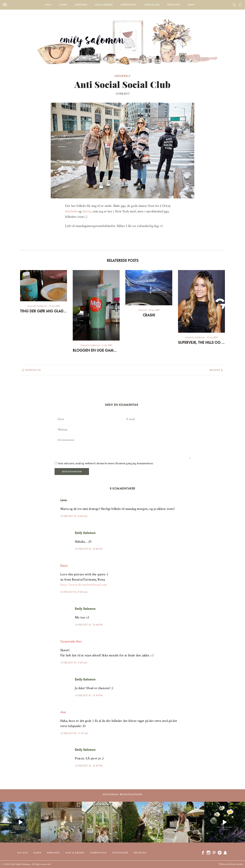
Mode (63, 5)
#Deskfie (215, 370)
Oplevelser (152, 5)
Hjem (48, 5)
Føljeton (174, 5)
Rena (64, 565)
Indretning (129, 5)
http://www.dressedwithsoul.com (84, 585)
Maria (87, 211)
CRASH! (149, 315)
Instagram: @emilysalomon (123, 794)
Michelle (71, 211)
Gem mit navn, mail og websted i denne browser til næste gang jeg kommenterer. (106, 463)
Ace (63, 712)
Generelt (122, 76)
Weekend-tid (33, 370)
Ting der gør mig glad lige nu (44, 311)
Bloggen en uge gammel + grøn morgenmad (96, 350)
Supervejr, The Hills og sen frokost (201, 342)
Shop (191, 5)
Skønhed (81, 5)
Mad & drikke (104, 5)
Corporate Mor (71, 641)
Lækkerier (42, 306)
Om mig (23, 853)
